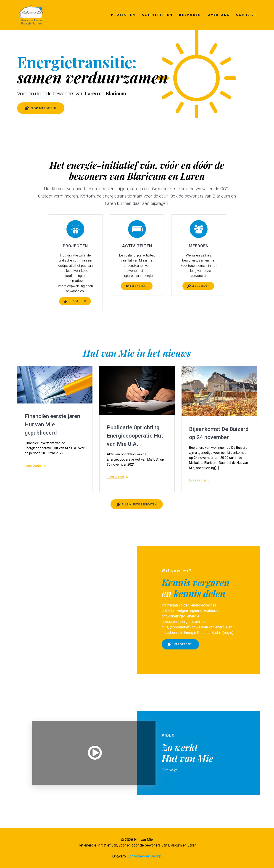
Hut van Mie (187, 773)
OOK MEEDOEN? (41, 109)
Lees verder (34, 471)
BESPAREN (190, 15)
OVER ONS (219, 15)
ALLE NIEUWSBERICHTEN (137, 518)
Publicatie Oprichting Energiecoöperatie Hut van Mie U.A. (135, 440)
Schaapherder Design (145, 856)
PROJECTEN (123, 15)
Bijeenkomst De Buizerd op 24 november (219, 437)
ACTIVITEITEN (157, 15)
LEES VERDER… (181, 659)
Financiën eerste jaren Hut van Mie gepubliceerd (52, 428)
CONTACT (247, 15)
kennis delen (200, 608)
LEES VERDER (75, 305)
